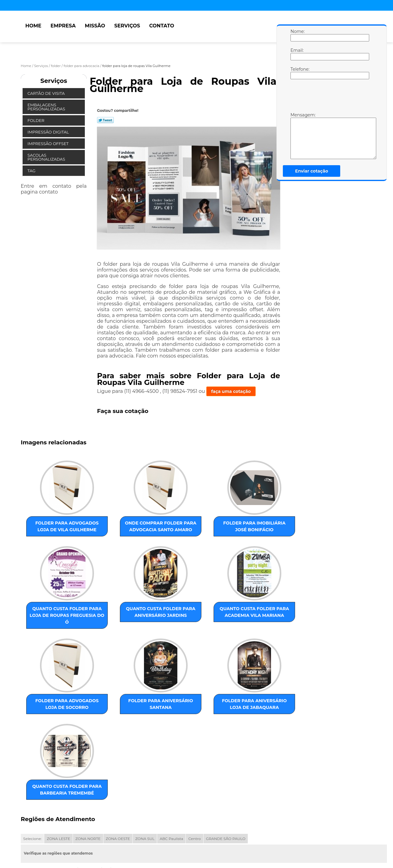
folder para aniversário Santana (237, 625)
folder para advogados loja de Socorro (175, 625)
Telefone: (297, 73)
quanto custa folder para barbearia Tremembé (113, 726)
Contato (162, 26)
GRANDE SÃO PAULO (226, 782)
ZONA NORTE (88, 782)
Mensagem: (297, 136)
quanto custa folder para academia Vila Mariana (113, 628)
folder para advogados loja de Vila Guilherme (51, 531)
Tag (32, 171)
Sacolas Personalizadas (47, 157)
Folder (36, 120)
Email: (297, 54)
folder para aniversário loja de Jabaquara (51, 726)
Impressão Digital (49, 132)
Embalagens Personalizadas (47, 107)
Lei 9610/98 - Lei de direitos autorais (76, 816)
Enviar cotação (312, 171)
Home (33, 26)
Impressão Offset (49, 144)
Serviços (127, 26)
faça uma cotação (231, 391)
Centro (195, 782)
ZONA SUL (145, 782)
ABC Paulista (171, 782)
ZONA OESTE (118, 782)
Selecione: (32, 782)
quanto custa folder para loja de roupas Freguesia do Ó (237, 531)
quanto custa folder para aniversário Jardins (51, 628)
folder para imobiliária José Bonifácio (175, 528)
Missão (95, 26)
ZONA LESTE (58, 782)
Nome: (297, 35)
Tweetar (105, 120)
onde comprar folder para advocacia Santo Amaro (113, 531)
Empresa (63, 26)
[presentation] (329, 97)
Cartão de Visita (47, 93)
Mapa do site (137, 839)
